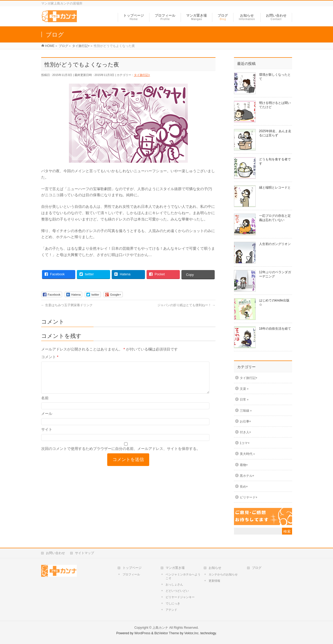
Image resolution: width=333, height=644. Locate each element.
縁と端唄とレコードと (275, 188)
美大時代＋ (248, 454)
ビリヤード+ (249, 497)
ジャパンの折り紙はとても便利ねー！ (186, 305)
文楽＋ (245, 389)
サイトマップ (85, 553)
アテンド (171, 610)
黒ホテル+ (247, 476)
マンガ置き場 (175, 568)
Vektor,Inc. (192, 633)
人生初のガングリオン (275, 244)
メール (47, 420)
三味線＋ (246, 411)
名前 (45, 404)
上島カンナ (160, 628)
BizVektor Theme (167, 633)
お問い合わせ (55, 553)
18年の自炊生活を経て (275, 329)
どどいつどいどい (177, 591)
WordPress (142, 633)
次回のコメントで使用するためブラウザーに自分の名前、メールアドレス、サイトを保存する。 (121, 455)
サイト (47, 436)
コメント (50, 357)
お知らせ (215, 568)
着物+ (244, 465)
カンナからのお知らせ (223, 574)
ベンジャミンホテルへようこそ (183, 576)
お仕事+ (245, 421)
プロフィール (131, 574)
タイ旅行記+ (142, 75)
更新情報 (214, 581)
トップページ (132, 568)
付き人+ (245, 432)
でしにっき (173, 603)
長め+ (244, 487)
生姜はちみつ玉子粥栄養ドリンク (67, 305)
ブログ (257, 568)
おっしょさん (174, 584)
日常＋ (245, 400)
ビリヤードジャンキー (180, 597)
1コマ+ (245, 443)
